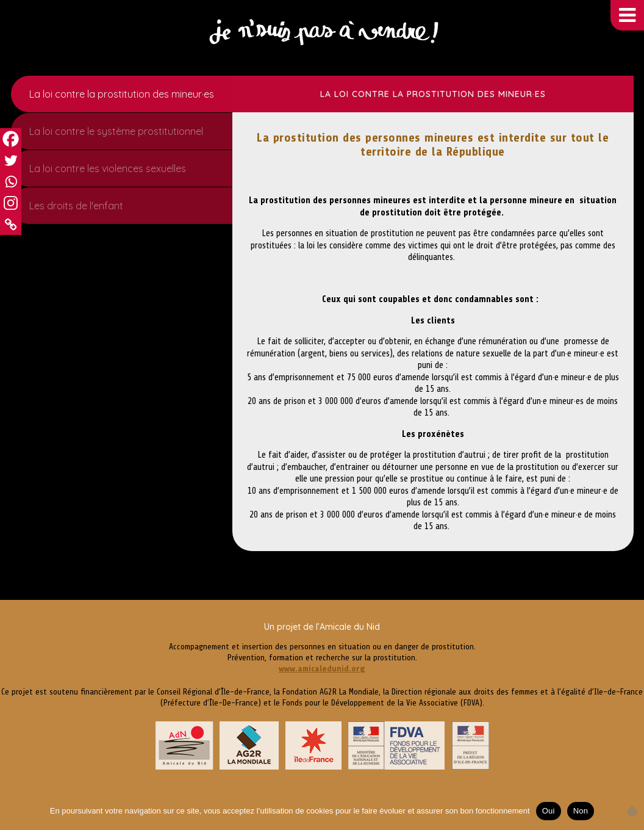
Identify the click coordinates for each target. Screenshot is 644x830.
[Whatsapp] (11, 182)
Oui (549, 811)
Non (581, 811)
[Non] (629, 811)
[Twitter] (11, 160)
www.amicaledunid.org (322, 669)
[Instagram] (11, 203)
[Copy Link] (11, 224)
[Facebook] (11, 139)
